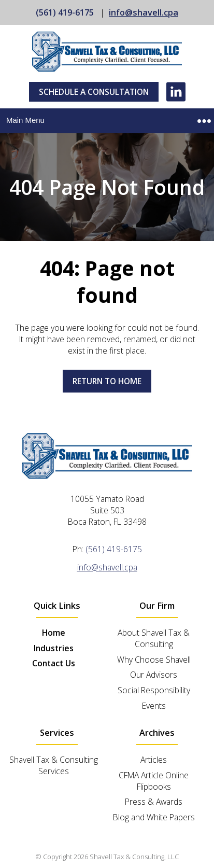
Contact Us (54, 663)
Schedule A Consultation (94, 92)
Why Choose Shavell (154, 660)
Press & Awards (154, 802)
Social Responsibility (154, 690)
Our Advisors (154, 675)
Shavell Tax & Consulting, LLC (134, 857)
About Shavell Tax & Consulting (154, 638)
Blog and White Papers (154, 817)
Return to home (107, 381)
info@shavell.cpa (144, 12)
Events (154, 706)
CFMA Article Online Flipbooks (154, 781)
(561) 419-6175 (65, 12)
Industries (54, 648)
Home (54, 633)
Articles (154, 760)
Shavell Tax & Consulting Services (54, 765)
